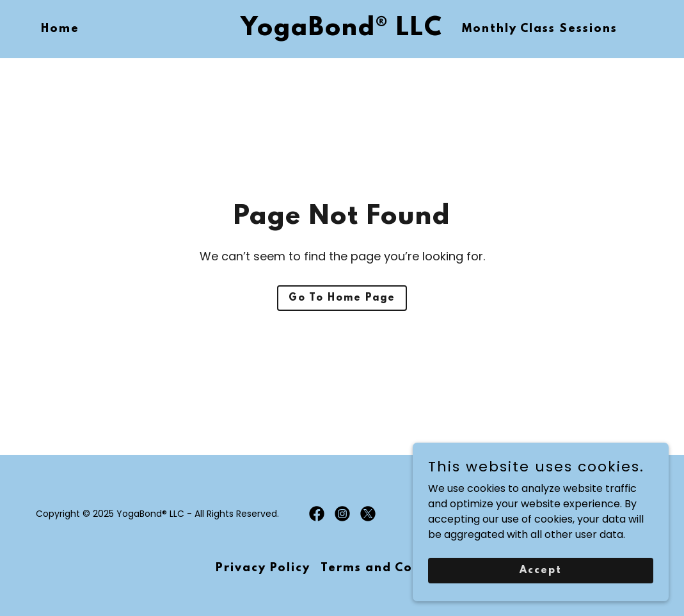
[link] (342, 32)
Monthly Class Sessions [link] (540, 29)
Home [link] (60, 29)
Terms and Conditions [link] (395, 569)
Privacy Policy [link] (263, 569)
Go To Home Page (342, 298)
